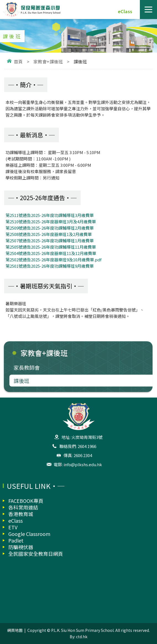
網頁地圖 (15, 630)
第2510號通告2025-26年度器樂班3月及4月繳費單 (51, 222)
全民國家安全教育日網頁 (36, 554)
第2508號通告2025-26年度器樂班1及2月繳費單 (49, 234)
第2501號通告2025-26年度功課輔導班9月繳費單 (50, 266)
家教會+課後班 (48, 61)
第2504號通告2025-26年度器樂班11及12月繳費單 (51, 253)
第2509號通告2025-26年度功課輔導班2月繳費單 (50, 228)
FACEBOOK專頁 (26, 501)
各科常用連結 (23, 507)
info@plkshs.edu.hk (83, 464)
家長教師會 (27, 367)
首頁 (18, 61)
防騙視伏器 (21, 547)
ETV (13, 527)
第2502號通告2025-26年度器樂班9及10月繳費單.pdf (53, 260)
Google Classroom (29, 534)
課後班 (21, 381)
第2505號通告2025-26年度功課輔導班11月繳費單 (51, 247)
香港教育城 (21, 514)
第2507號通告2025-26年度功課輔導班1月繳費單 (50, 241)
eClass (125, 11)
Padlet (16, 540)
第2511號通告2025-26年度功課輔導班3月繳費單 (50, 215)
